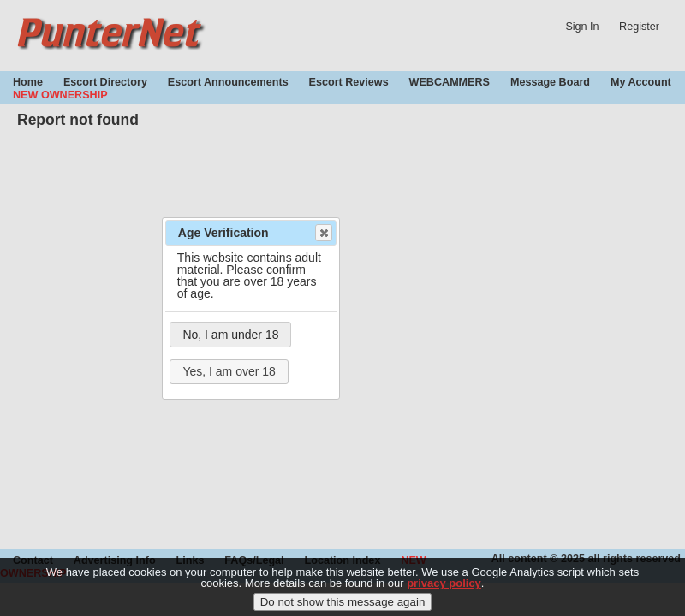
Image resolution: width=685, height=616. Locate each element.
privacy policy (444, 588)
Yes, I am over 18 (229, 371)
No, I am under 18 (230, 335)
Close (323, 233)
